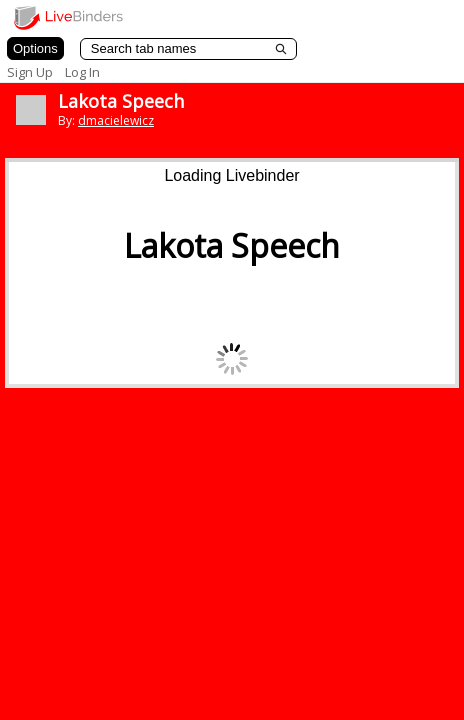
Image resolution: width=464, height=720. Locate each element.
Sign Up (30, 72)
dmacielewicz (116, 120)
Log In (82, 72)
